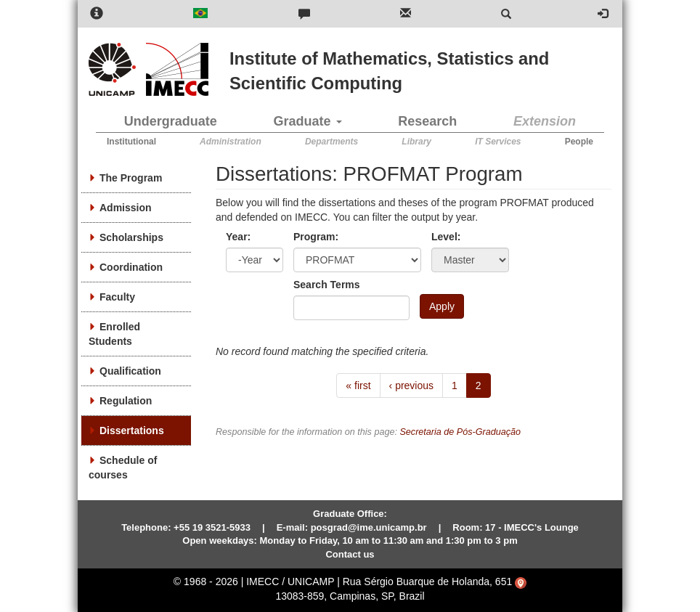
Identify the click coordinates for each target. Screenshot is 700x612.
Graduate (308, 121)
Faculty (117, 297)
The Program (131, 178)
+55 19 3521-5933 (212, 527)
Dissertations (132, 431)
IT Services (498, 142)
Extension (545, 121)
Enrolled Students (114, 334)
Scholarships (131, 237)
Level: (446, 237)
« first (358, 385)
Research (427, 121)
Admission (126, 208)
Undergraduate (171, 121)
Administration (231, 142)
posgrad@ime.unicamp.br (369, 527)
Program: (316, 237)
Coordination (131, 267)
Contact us (350, 554)
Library (416, 142)
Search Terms (327, 285)
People (579, 142)
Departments (331, 142)
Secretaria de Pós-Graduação (460, 432)
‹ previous (411, 385)
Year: (238, 237)
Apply (442, 306)
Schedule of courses (123, 468)
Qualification (130, 371)
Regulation (126, 401)
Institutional (131, 142)
